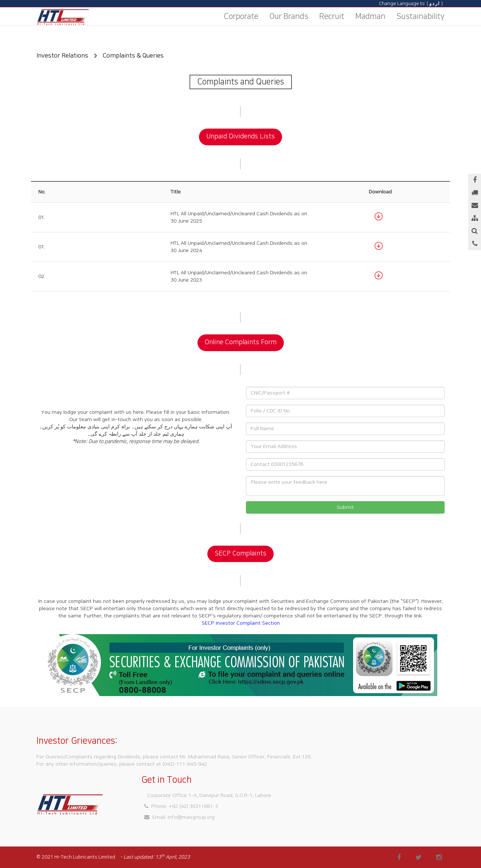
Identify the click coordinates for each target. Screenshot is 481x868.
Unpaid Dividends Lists (240, 137)
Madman (370, 16)
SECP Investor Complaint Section (241, 623)
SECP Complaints (240, 554)
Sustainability (421, 16)
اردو (435, 4)
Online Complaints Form (241, 342)
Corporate (241, 16)
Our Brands (289, 16)
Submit (345, 507)
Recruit (332, 16)
